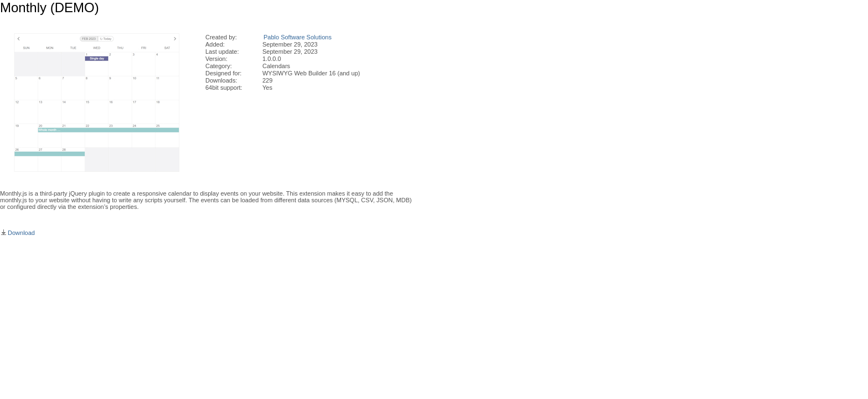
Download (18, 232)
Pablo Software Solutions (298, 37)
